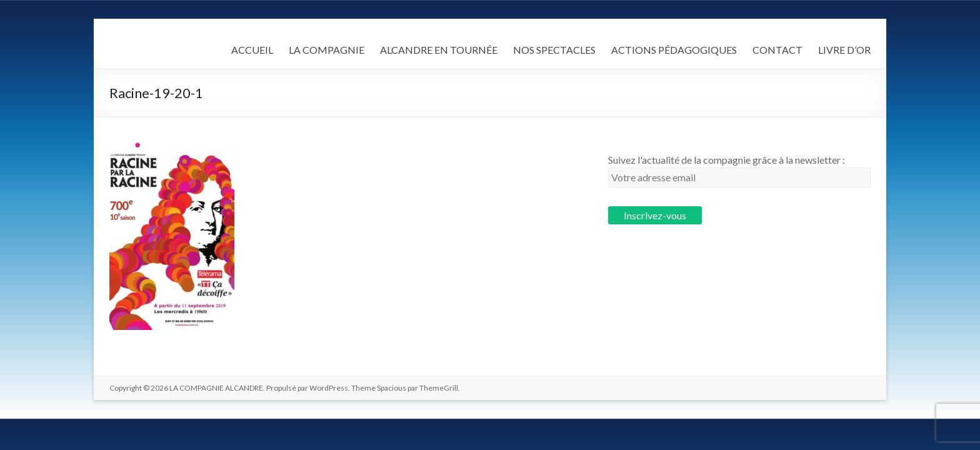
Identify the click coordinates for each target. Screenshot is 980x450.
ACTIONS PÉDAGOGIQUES (674, 50)
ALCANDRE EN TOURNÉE (439, 50)
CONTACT (777, 50)
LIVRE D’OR (844, 50)
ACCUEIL (252, 50)
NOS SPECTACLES (554, 50)
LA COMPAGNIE (327, 50)
